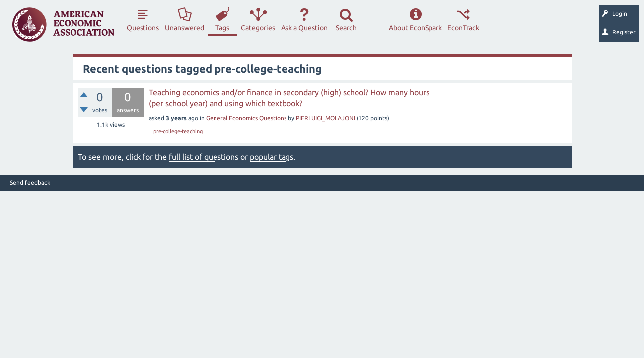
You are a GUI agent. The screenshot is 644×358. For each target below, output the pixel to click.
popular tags (272, 157)
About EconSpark (415, 28)
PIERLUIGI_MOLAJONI (325, 118)
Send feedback (30, 183)
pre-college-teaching (178, 131)
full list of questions (204, 157)
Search (346, 28)
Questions (143, 28)
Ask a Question (304, 28)
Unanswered (184, 28)
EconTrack (463, 28)
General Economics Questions (246, 118)
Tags (222, 28)
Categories (258, 28)
